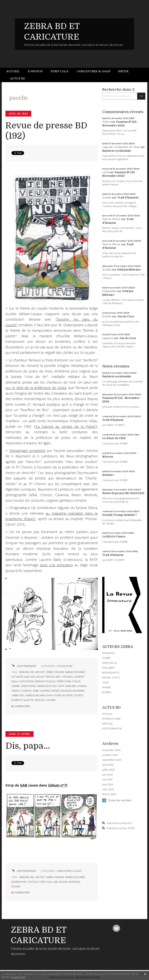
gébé (36, 691)
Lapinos (108, 338)
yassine (51, 700)
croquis (68, 677)
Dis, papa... (28, 746)
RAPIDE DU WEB (111, 719)
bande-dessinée (75, 672)
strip (42, 882)
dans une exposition (56, 565)
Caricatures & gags (93, 71)
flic (55, 686)
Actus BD (18, 78)
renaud (40, 681)
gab (55, 882)
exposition (27, 681)
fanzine (59, 672)
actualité (17, 677)
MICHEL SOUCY (111, 677)
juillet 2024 (108, 770)
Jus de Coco (126, 316)
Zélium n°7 (57, 785)
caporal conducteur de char (121, 147)
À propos (35, 71)
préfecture (64, 681)
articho (40, 700)
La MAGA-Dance (114, 536)
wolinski (66, 691)
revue (41, 677)
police (76, 681)
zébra (50, 672)
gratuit (40, 672)
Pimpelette (109, 291)
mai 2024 (107, 779)
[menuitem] (15, 71)
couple (79, 695)
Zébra (106, 122)
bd (32, 672)
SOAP (106, 682)
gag (49, 882)
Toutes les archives (120, 800)
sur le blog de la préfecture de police (36, 388)
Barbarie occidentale (117, 151)
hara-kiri (71, 686)
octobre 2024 (110, 755)
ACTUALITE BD (65, 666)
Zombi (107, 198)
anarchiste (44, 686)
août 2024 (108, 765)
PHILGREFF (108, 668)
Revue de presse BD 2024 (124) (123, 493)
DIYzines (107, 714)
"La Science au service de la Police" (66, 426)
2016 (33, 677)
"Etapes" (29, 519)
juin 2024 (107, 775)
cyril (105, 172)
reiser (55, 691)
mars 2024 (108, 789)
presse (50, 677)
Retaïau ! (108, 475)
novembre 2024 (111, 750)
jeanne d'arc (19, 882)
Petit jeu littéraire (129, 270)
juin (27, 677)
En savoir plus (18, 977)
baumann (78, 691)
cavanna (45, 691)
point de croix (64, 695)
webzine (24, 672)
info (58, 677)
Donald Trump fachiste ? (120, 515)
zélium (63, 882)
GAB (24, 785)
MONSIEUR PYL (111, 673)
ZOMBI (106, 658)
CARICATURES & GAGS (69, 871)
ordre (16, 686)
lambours (18, 695)
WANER (107, 687)
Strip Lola (60, 71)
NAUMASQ (108, 653)
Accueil (13, 71)
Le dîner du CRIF (114, 438)
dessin (16, 886)
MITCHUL (108, 724)
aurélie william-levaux (39, 695)
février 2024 (109, 794)
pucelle (51, 681)
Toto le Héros (111, 219)
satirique (74, 882)
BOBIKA (107, 692)
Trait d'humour (128, 198)
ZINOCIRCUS (110, 663)
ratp (61, 686)
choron (26, 691)
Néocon (108, 457)
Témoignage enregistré (27, 451)
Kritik (123, 71)
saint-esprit (28, 686)
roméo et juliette (23, 700)
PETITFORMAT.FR (112, 728)
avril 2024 (108, 785)
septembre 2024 (112, 760)
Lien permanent (24, 666)
